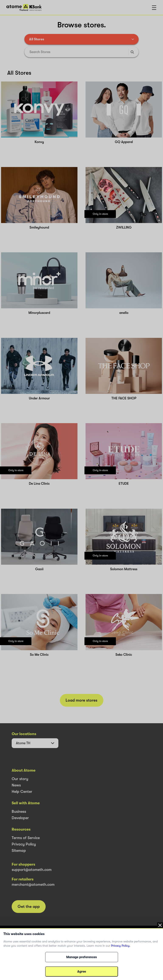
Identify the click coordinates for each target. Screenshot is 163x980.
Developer (20, 818)
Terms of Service (26, 838)
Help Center (22, 792)
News (16, 785)
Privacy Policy (24, 844)
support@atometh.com (32, 870)
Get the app (29, 907)
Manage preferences (81, 957)
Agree (82, 972)
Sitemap (19, 851)
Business (19, 812)
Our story (20, 779)
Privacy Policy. (121, 946)
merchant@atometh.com (33, 885)
